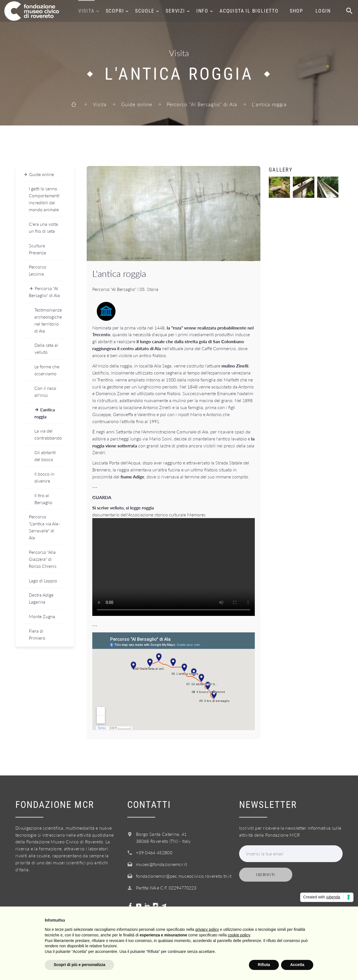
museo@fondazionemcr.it (161, 864)
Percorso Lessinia (37, 270)
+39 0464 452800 (154, 852)
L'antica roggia (45, 413)
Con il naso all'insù (45, 391)
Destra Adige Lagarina (41, 598)
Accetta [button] (297, 965)
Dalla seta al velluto (46, 348)
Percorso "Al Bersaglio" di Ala (202, 104)
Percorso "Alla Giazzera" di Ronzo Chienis (43, 559)
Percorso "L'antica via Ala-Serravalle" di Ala (44, 527)
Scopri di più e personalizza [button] (79, 965)
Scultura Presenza (37, 249)
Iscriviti (266, 875)
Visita (86, 11)
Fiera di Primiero (37, 634)
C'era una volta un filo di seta (43, 227)
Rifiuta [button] (264, 965)
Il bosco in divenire (44, 477)
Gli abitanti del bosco (45, 456)
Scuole (145, 11)
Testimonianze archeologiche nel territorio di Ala (48, 320)
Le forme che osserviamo (47, 370)
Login (323, 11)
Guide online (137, 104)
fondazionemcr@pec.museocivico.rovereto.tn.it (184, 876)
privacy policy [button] (207, 929)
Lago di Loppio (43, 581)
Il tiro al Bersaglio (43, 499)
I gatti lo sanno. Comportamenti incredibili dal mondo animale (44, 199)
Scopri (115, 11)
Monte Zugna (42, 616)
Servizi (175, 11)
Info (202, 11)
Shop (296, 11)
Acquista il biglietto (249, 11)
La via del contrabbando (48, 434)
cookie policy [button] (239, 935)
